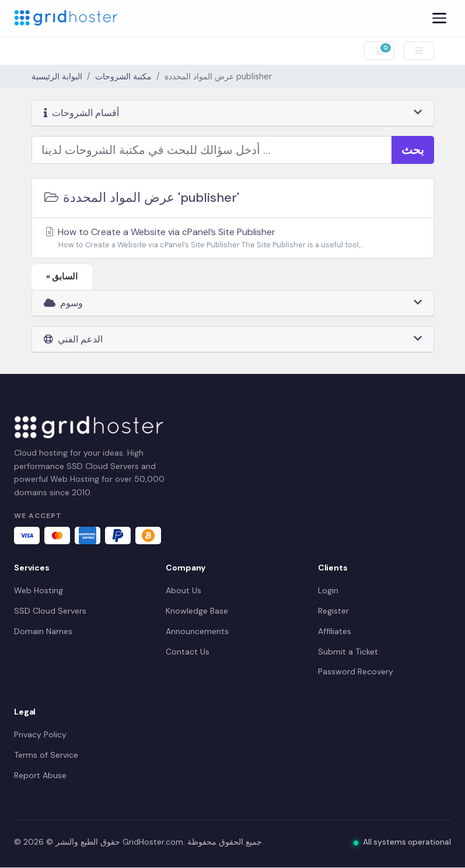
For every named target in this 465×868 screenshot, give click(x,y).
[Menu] (439, 18)
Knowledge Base (197, 611)
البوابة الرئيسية (57, 76)
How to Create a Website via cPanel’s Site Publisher (233, 239)
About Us (183, 591)
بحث (413, 150)
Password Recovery (356, 672)
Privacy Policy (40, 734)
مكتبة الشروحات (123, 76)
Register (333, 611)
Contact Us (188, 652)
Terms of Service (46, 755)
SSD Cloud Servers (50, 611)
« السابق (62, 276)
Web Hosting (39, 591)
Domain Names (43, 631)
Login (328, 591)
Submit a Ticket (348, 652)
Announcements (197, 631)
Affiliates (335, 631)
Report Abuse (40, 775)
